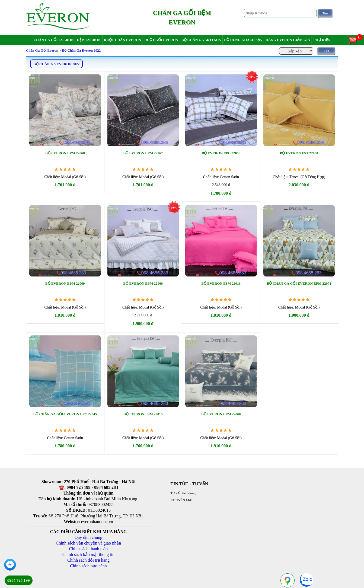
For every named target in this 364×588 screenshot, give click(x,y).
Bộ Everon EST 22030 (299, 153)
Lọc (326, 51)
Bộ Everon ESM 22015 (143, 414)
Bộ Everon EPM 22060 (221, 414)
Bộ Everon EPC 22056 (221, 153)
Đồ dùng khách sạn (243, 40)
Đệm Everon (89, 40)
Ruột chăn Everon (123, 40)
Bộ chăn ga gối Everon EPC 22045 (65, 414)
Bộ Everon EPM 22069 (65, 283)
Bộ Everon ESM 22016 (221, 283)
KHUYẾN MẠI (182, 500)
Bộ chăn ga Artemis (201, 40)
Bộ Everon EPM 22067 (143, 153)
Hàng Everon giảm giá (288, 40)
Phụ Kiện (322, 40)
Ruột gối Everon (161, 40)
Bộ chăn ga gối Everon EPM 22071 (299, 283)
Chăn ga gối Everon (54, 40)
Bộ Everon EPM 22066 (143, 283)
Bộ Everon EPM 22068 (65, 153)
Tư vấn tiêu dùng (183, 493)
